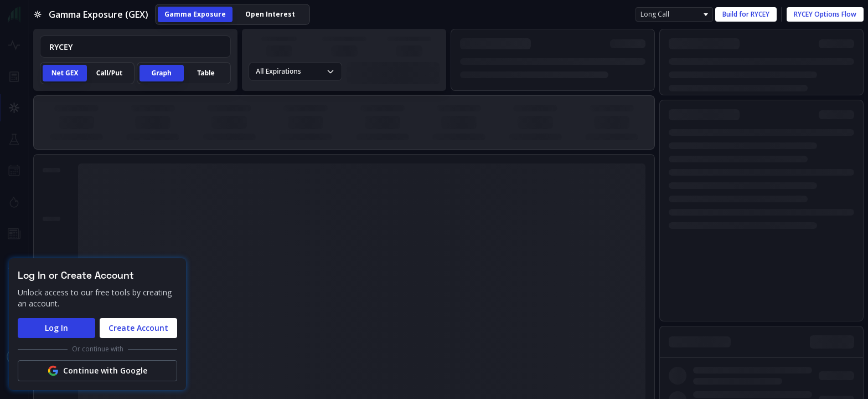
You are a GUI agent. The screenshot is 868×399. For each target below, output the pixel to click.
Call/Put (109, 73)
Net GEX (65, 73)
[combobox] (135, 47)
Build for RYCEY (746, 14)
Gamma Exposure (195, 14)
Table (206, 73)
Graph (162, 73)
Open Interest (270, 14)
